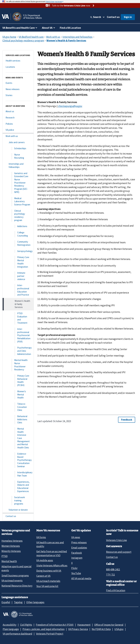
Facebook (77, 553)
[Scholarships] (18, 149)
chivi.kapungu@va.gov (70, 106)
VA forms (41, 537)
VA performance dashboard (17, 634)
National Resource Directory (17, 586)
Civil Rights (26, 625)
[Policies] (18, 124)
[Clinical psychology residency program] (18, 216)
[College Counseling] (18, 234)
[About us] (18, 111)
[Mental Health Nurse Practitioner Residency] (18, 365)
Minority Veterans (11, 551)
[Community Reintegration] (18, 243)
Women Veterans (11, 546)
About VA (47, 28)
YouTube (76, 573)
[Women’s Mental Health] (18, 395)
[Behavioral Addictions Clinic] (18, 420)
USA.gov (119, 629)
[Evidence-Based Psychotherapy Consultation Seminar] (18, 460)
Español (6, 602)
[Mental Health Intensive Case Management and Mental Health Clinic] (18, 438)
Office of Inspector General (109, 625)
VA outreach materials (48, 581)
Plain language (11, 629)
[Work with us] (18, 136)
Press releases (79, 542)
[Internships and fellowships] (18, 166)
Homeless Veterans (12, 541)
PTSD (5, 556)
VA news (76, 537)
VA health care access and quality (50, 544)
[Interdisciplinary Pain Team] (18, 474)
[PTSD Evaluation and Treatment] (18, 318)
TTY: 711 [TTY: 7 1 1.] (110, 575)
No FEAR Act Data (101, 629)
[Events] (18, 83)
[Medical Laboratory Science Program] (18, 202)
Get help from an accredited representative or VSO (52, 553)
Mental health (9, 561)
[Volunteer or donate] (18, 510)
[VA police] (18, 130)
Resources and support (119, 552)
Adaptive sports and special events (16, 568)
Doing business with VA (49, 571)
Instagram (77, 558)
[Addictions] (18, 226)
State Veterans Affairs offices (52, 566)
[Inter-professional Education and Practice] (18, 290)
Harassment (84, 625)
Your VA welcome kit (47, 586)
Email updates (79, 548)
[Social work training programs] (18, 501)
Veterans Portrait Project (50, 634)
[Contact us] (18, 516)
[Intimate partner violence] (18, 276)
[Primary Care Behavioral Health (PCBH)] (18, 381)
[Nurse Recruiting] (18, 156)
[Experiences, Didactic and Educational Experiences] (18, 487)
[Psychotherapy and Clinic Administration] (18, 351)
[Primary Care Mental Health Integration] (18, 262)
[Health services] (18, 61)
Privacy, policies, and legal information (44, 629)
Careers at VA (43, 576)
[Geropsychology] (18, 251)
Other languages (35, 602)
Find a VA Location (70, 28)
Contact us (113, 17)
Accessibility (10, 625)
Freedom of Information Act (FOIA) (55, 625)
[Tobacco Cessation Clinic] (18, 407)
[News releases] (18, 89)
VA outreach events (12, 581)
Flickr (74, 568)
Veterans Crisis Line (116, 540)
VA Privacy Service (78, 629)
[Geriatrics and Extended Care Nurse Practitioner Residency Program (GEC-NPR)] (18, 183)
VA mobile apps (45, 560)
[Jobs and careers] (18, 142)
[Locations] (18, 67)
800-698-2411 (113, 569)
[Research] (18, 118)
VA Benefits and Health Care (19, 28)
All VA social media (81, 578)
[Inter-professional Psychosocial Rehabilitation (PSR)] (18, 335)
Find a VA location (116, 590)
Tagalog (18, 602)
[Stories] (18, 95)
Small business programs (15, 576)
